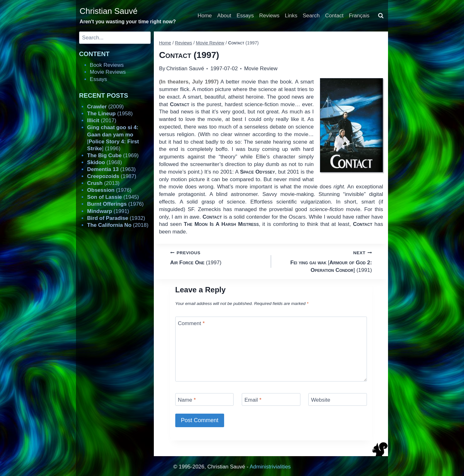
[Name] (205, 399)
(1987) (112, 176)
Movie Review (261, 69)
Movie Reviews (108, 72)
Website (321, 400)
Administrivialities (270, 467)
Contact (334, 16)
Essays (245, 16)
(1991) (108, 211)
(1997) (218, 257)
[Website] (338, 399)
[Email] (271, 399)
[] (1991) (324, 261)
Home (205, 16)
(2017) (102, 120)
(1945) (113, 197)
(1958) (110, 114)
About (224, 16)
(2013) (103, 183)
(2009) (105, 107)
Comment (191, 323)
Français (359, 16)
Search (311, 16)
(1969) (113, 155)
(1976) (109, 190)
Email (253, 400)
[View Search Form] (381, 16)
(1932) (116, 218)
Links (291, 16)
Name (187, 400)
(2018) (118, 225)
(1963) (111, 169)
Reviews (269, 16)
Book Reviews (107, 65)
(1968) (104, 162)
